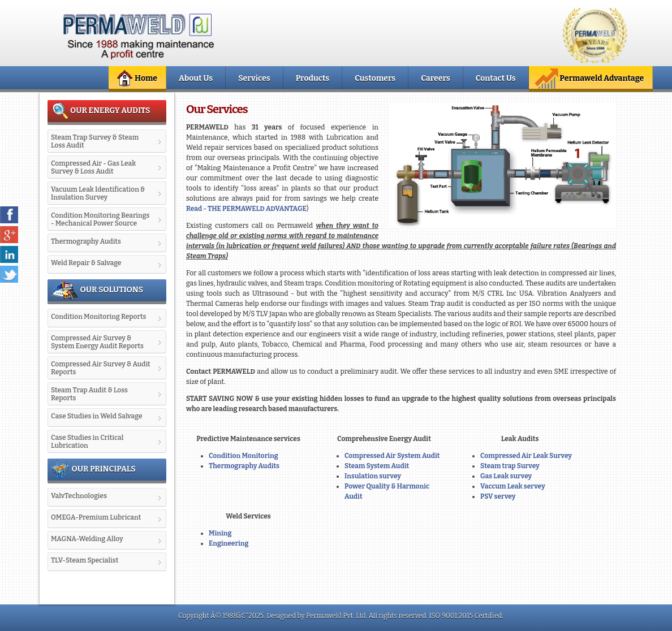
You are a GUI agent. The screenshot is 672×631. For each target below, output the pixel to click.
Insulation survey (373, 476)
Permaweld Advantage (589, 79)
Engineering (229, 543)
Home (136, 79)
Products (313, 78)
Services (254, 78)
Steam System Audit (377, 466)
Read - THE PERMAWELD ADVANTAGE (246, 209)
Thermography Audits (244, 466)
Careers (435, 78)
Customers (375, 78)
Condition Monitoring (244, 456)
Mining (220, 533)
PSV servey (498, 496)
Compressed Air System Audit (392, 456)
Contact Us (496, 78)
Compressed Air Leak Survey (526, 456)
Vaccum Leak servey (513, 486)
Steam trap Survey (510, 466)
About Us (196, 78)
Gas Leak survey (506, 476)
